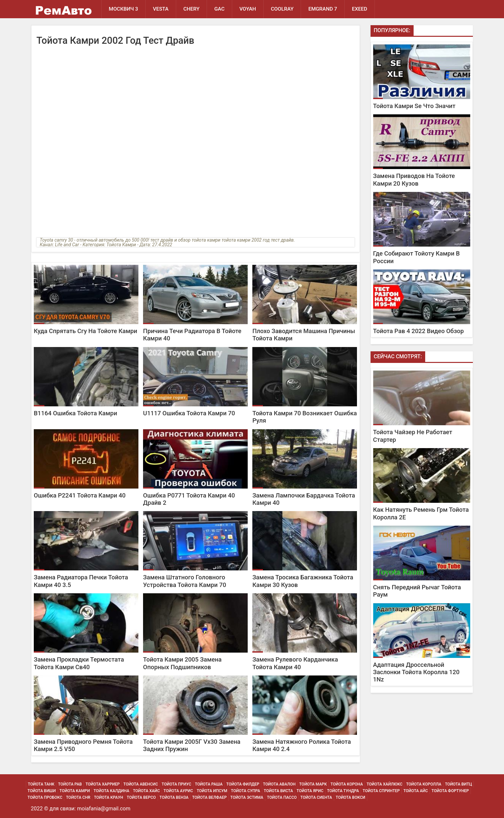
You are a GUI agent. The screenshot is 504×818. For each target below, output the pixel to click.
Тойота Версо (141, 797)
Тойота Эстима (247, 797)
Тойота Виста (278, 791)
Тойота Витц (459, 784)
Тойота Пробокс (45, 797)
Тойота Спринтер (381, 791)
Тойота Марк (313, 784)
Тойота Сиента (316, 797)
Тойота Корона (347, 784)
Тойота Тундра (343, 791)
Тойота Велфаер (209, 797)
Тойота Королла (424, 784)
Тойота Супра (245, 791)
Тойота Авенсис (141, 784)
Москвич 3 (124, 9)
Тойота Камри (75, 791)
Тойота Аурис (178, 791)
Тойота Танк (41, 784)
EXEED (360, 9)
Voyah (248, 9)
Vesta (161, 9)
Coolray (283, 9)
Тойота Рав (70, 784)
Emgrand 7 (323, 9)
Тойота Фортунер (450, 791)
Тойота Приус (176, 784)
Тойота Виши (42, 791)
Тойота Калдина (111, 791)
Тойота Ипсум (212, 791)
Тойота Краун (109, 797)
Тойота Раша (209, 784)
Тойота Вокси (351, 797)
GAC (220, 9)
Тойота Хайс (146, 791)
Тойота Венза (174, 797)
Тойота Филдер (243, 784)
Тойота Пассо (282, 797)
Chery (192, 9)
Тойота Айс (416, 791)
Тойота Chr (78, 797)
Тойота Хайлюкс (385, 784)
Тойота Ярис (310, 791)
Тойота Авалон (279, 784)
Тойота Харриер (102, 784)
